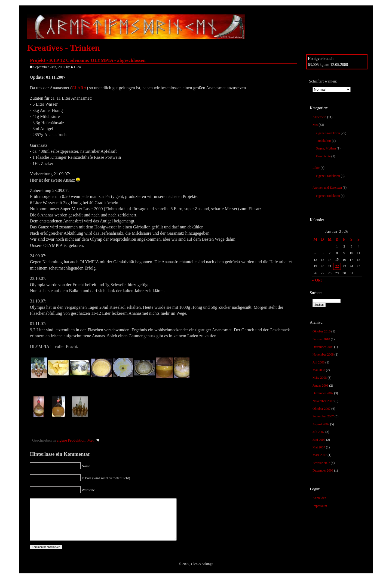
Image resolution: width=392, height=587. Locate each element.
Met (315, 125)
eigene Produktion (328, 133)
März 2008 (320, 378)
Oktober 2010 (321, 331)
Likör (316, 168)
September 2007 (323, 416)
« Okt (317, 280)
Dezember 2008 (323, 347)
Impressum (320, 506)
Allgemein (319, 117)
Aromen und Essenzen (327, 188)
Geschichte (323, 156)
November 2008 (323, 354)
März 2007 (320, 455)
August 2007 (321, 424)
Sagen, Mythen (326, 148)
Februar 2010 (321, 339)
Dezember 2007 (323, 393)
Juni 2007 (319, 440)
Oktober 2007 (321, 409)
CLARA (79, 88)
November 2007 (323, 401)
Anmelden (319, 498)
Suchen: (316, 293)
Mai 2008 (319, 370)
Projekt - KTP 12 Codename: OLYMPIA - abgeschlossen (88, 60)
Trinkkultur (324, 141)
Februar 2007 (321, 463)
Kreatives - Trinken (64, 48)
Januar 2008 (320, 386)
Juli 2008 (318, 362)
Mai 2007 (319, 447)
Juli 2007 (318, 432)
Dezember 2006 (323, 470)
